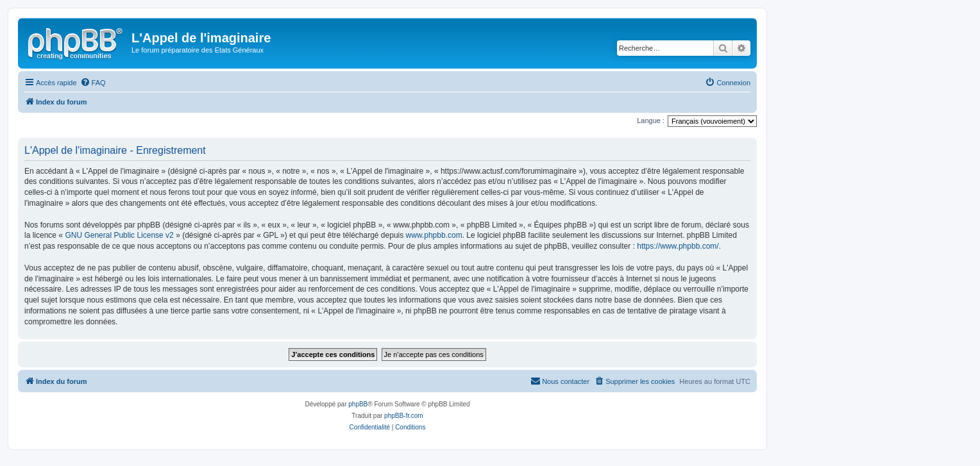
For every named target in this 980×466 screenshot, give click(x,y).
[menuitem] (93, 83)
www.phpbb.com (434, 235)
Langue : (651, 121)
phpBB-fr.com (404, 416)
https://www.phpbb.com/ (678, 246)
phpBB (358, 404)
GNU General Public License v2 (119, 235)
